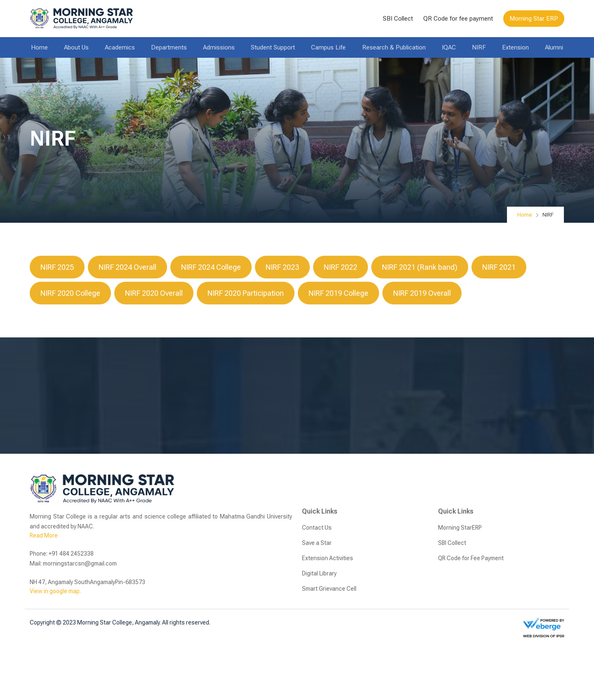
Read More (44, 535)
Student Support (273, 47)
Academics (120, 47)
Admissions (219, 47)
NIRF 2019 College (338, 293)
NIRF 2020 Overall (154, 293)
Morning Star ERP (534, 19)
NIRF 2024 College (211, 267)
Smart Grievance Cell (329, 589)
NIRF (479, 47)
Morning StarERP (460, 528)
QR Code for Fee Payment (471, 558)
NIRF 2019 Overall (422, 293)
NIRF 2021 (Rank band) (420, 267)
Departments (169, 47)
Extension (515, 47)
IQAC (449, 47)
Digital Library (319, 573)
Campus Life (328, 47)
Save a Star (317, 543)
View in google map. (55, 591)
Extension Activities (328, 558)
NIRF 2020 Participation (246, 293)
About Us (76, 47)
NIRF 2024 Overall (127, 267)
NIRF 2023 (282, 267)
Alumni (554, 47)
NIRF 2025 (57, 267)
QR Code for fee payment (458, 19)
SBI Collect (398, 19)
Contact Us (317, 528)
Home (39, 47)
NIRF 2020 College (70, 293)
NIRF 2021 (499, 267)
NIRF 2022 (341, 267)
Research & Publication (394, 47)
